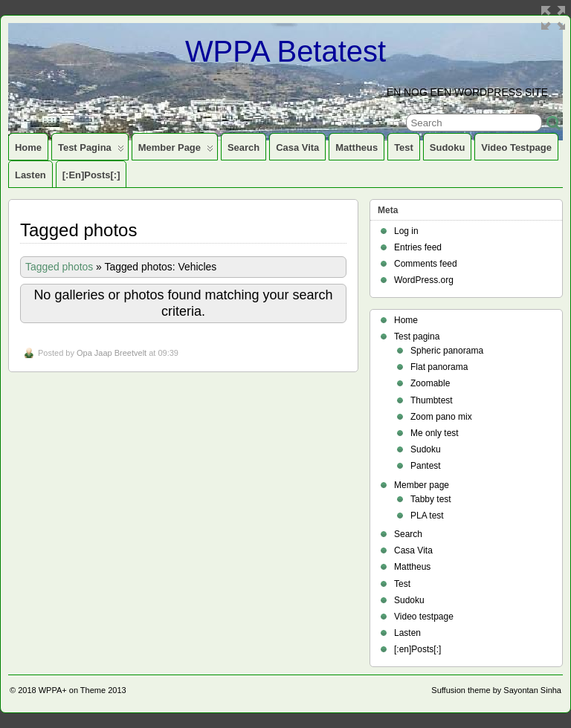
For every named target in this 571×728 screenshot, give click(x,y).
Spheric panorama (447, 351)
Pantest (426, 466)
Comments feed (426, 264)
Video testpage (516, 147)
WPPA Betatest (285, 51)
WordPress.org (424, 280)
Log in (406, 231)
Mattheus (357, 147)
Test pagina (91, 151)
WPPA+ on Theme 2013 (83, 690)
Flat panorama (439, 367)
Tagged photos (59, 267)
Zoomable (430, 383)
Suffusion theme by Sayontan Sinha (496, 690)
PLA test (427, 516)
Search (243, 147)
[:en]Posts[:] (91, 175)
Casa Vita (297, 147)
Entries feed (418, 247)
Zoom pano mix (441, 417)
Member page (176, 151)
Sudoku (448, 147)
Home (28, 147)
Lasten (30, 175)
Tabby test (431, 499)
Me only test (435, 433)
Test (404, 147)
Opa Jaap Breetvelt (112, 353)
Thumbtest (432, 400)
